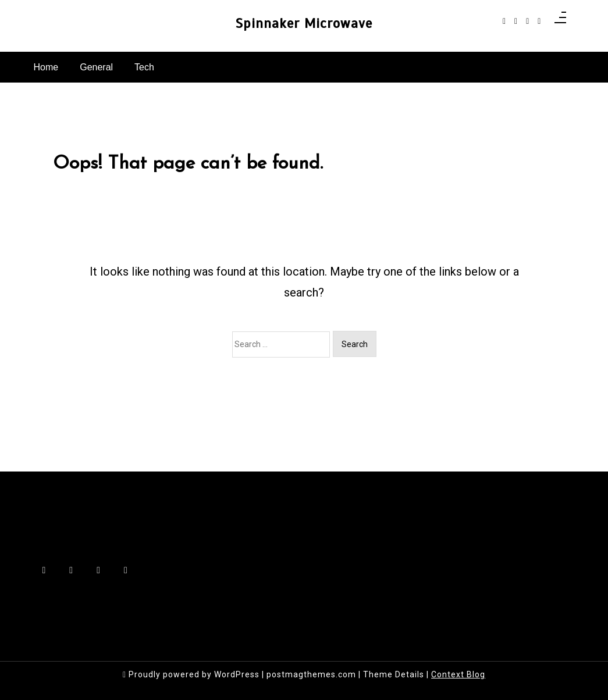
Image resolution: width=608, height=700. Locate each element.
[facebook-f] (504, 21)
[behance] (539, 21)
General (96, 67)
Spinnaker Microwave (304, 24)
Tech (144, 67)
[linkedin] (527, 21)
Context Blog (458, 674)
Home (46, 67)
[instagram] (516, 21)
